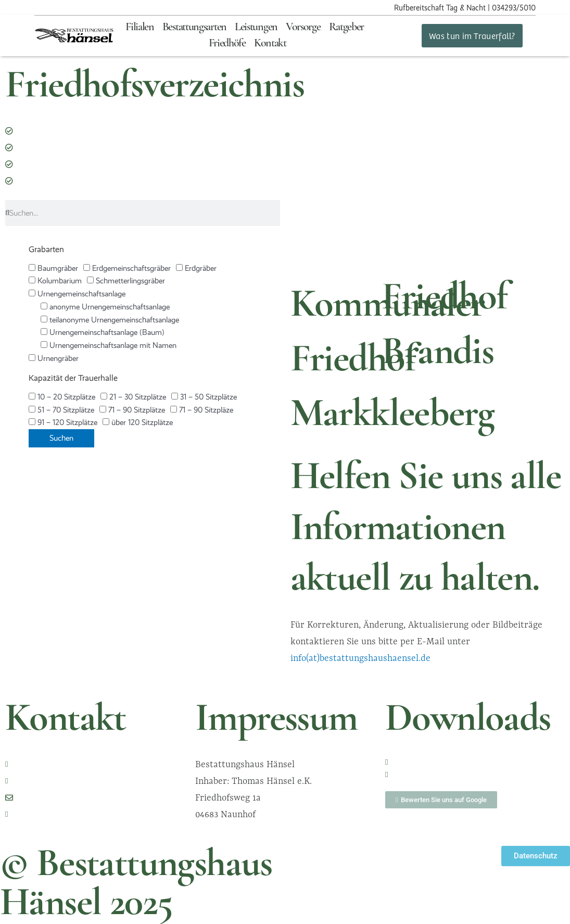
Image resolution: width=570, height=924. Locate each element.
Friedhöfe (227, 43)
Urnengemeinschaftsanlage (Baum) (103, 332)
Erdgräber (196, 268)
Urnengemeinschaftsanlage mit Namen (109, 345)
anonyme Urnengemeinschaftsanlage (105, 307)
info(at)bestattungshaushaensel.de (360, 658)
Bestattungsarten (194, 27)
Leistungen (256, 27)
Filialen (140, 27)
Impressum (276, 720)
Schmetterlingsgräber (126, 281)
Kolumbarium (55, 281)
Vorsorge (303, 27)
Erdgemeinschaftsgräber (127, 268)
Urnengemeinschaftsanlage (77, 294)
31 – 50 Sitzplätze (204, 397)
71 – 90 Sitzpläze (202, 410)
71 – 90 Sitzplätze (132, 410)
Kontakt (270, 43)
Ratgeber (347, 27)
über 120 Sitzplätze (138, 422)
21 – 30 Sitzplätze (133, 397)
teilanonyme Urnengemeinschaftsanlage (110, 320)
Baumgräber (53, 268)
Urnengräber (54, 358)
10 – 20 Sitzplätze (62, 397)
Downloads (468, 720)
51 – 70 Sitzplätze (61, 410)
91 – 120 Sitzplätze (63, 422)
